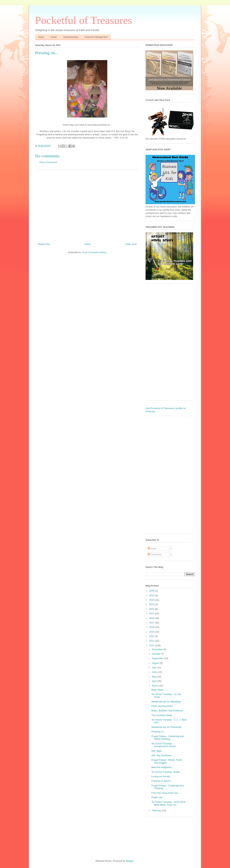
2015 (152, 632)
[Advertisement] (87, 205)
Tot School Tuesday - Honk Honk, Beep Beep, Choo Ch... (169, 803)
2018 (152, 618)
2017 (152, 623)
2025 (152, 595)
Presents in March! (161, 781)
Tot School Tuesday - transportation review (164, 745)
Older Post (131, 244)
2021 (152, 614)
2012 (152, 641)
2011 (152, 645)
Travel (54, 37)
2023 (152, 604)
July (154, 668)
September (158, 658)
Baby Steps (157, 690)
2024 (152, 600)
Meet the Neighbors (161, 767)
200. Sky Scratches (161, 755)
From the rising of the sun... (165, 793)
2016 (152, 627)
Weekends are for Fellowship (166, 727)
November (158, 649)
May (155, 677)
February (157, 810)
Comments (155, 554)
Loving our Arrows (161, 776)
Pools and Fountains (162, 706)
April (155, 681)
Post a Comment (48, 162)
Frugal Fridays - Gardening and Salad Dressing (168, 738)
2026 (152, 591)
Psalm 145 (157, 797)
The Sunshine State (162, 715)
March (156, 686)
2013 (152, 636)
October (157, 654)
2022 (152, 609)
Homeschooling (71, 37)
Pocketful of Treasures (84, 20)
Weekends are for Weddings (166, 702)
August (156, 663)
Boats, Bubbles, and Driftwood (167, 711)
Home (41, 37)
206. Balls (156, 751)
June (155, 672)
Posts (152, 549)
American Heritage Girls (96, 37)
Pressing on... (158, 732)
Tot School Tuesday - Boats (165, 772)
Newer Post (44, 244)
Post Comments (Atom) (94, 252)
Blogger (130, 861)
